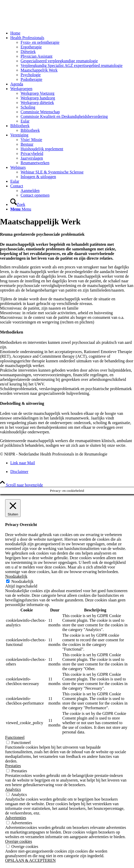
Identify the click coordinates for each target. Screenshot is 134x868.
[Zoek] (18, 204)
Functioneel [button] (15, 737)
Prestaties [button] (13, 766)
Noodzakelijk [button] (16, 576)
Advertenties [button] (16, 818)
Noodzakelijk (22, 581)
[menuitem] (72, 33)
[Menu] (21, 209)
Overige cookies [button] (19, 841)
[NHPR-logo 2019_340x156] (39, 24)
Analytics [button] (13, 789)
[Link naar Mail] (23, 463)
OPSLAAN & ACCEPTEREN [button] (30, 860)
